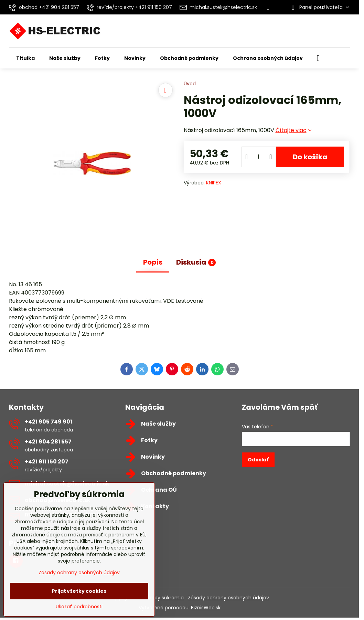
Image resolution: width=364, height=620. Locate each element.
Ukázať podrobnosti (79, 607)
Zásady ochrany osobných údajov (228, 598)
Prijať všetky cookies (79, 591)
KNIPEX (214, 183)
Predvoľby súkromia (160, 598)
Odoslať (258, 460)
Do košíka (310, 157)
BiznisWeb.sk (206, 608)
